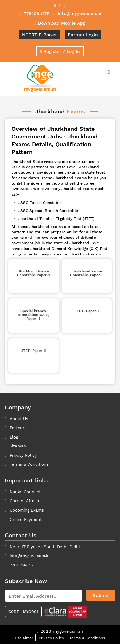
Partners (18, 428)
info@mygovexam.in (30, 556)
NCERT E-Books (39, 35)
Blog (14, 437)
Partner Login (83, 35)
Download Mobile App (60, 23)
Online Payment (26, 519)
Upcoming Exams (27, 510)
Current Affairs (24, 501)
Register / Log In (60, 51)
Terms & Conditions (87, 638)
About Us (19, 419)
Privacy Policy (23, 455)
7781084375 (21, 565)
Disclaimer (23, 638)
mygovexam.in (68, 631)
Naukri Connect (25, 492)
